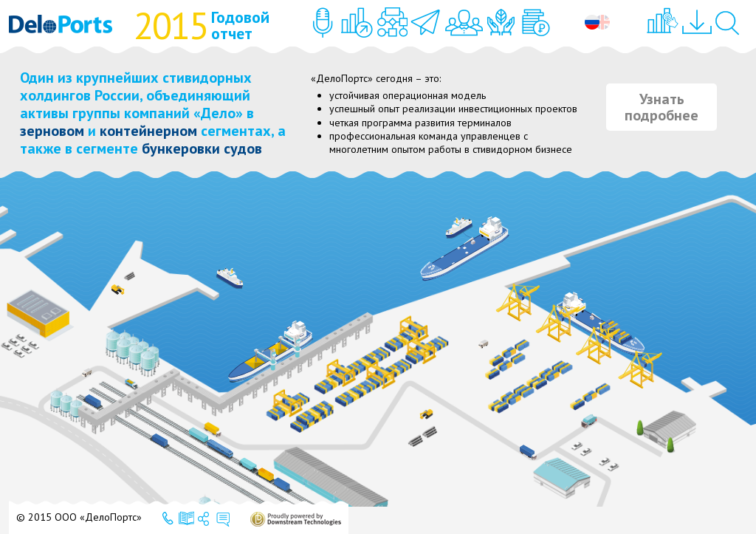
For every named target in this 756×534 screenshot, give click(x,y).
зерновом (52, 131)
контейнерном (148, 131)
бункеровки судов (202, 148)
